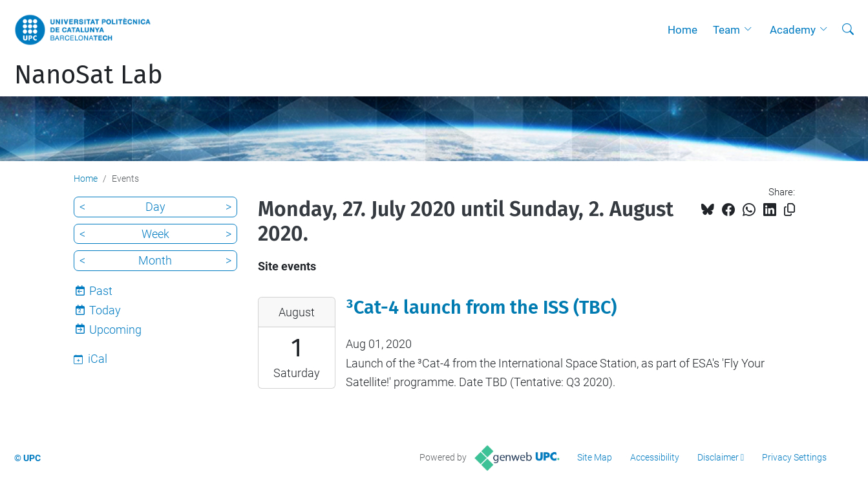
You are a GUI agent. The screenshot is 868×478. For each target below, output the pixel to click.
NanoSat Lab (89, 75)
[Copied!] (789, 210)
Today (105, 310)
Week (155, 234)
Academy (793, 30)
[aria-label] (848, 30)
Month (155, 260)
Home (683, 30)
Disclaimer (718, 457)
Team (726, 30)
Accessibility (655, 457)
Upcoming (115, 330)
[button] (751, 30)
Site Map (595, 457)
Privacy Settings (794, 457)
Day (155, 207)
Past (101, 291)
